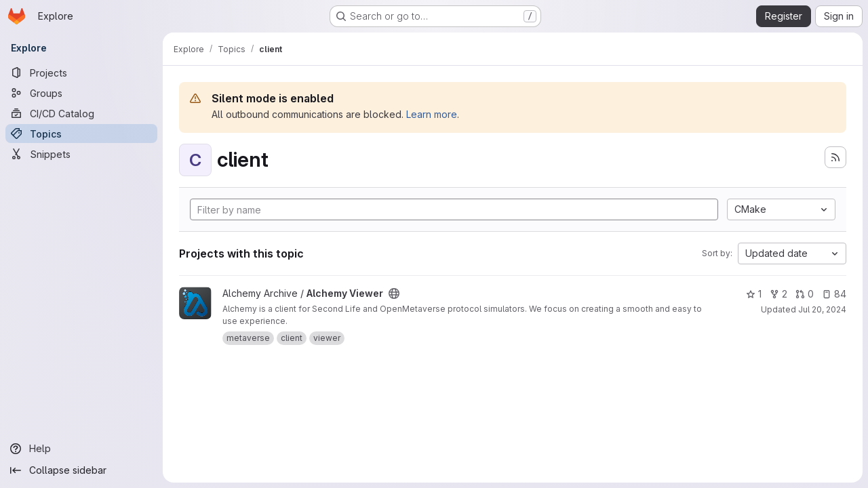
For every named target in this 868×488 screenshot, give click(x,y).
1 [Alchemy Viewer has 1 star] (754, 294)
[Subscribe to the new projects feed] (835, 157)
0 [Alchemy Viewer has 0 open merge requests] (805, 294)
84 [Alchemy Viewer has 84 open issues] (834, 294)
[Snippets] (81, 154)
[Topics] (81, 134)
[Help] (81, 449)
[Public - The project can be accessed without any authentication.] (394, 293)
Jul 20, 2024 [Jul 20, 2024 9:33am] (822, 309)
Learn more (432, 114)
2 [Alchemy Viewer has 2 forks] (778, 294)
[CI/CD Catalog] (81, 113)
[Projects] (81, 73)
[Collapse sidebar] (81, 470)
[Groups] (81, 93)
